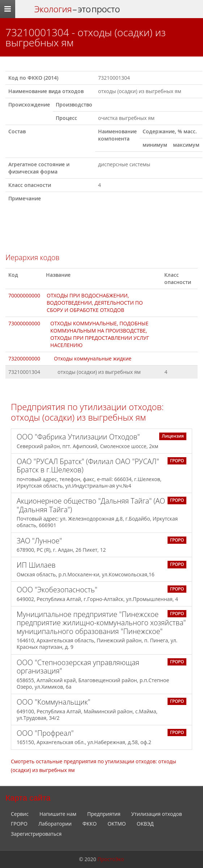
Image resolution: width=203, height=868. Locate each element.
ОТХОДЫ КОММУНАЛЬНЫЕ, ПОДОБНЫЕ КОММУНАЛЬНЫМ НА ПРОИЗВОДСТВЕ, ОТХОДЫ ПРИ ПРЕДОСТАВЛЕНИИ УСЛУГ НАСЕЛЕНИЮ (100, 334)
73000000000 (24, 323)
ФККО (90, 824)
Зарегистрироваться (36, 834)
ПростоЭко (111, 859)
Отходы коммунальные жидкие (93, 358)
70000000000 (24, 295)
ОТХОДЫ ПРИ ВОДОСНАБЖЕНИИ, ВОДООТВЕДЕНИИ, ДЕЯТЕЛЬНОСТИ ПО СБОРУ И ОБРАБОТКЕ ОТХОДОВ (95, 303)
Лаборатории (55, 824)
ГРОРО (19, 824)
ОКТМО (117, 824)
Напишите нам (58, 814)
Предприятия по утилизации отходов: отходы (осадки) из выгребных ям (87, 412)
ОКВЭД (145, 824)
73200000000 (24, 358)
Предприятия (104, 814)
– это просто (77, 9)
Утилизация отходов (157, 814)
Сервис (20, 814)
